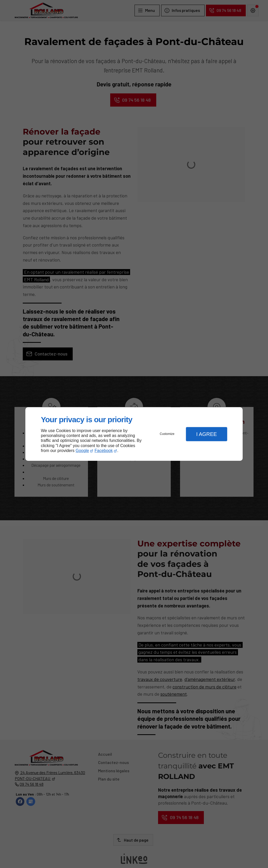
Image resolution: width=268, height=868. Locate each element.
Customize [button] (167, 434)
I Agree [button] (206, 434)
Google (82, 451)
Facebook (104, 451)
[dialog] (134, 434)
